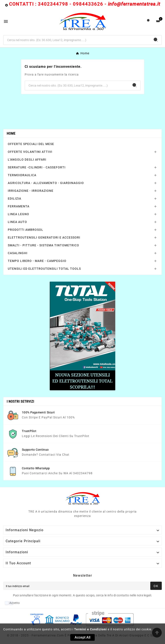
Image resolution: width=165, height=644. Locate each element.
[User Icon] (148, 21)
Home (11, 133)
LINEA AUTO (17, 222)
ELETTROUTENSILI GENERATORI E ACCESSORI (44, 237)
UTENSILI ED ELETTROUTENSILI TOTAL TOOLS (44, 269)
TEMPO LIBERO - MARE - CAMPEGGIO (37, 261)
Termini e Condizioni (91, 629)
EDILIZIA (14, 199)
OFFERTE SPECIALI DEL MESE (31, 144)
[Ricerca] (77, 40)
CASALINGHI (18, 253)
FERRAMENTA (19, 206)
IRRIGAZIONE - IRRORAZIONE (31, 191)
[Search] (156, 40)
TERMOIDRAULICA (22, 175)
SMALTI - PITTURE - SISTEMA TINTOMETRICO (43, 245)
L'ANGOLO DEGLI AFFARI (27, 160)
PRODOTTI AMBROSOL (26, 230)
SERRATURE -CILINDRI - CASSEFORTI (37, 167)
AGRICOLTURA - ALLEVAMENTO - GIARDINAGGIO (46, 183)
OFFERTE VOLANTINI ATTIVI (30, 152)
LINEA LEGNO (18, 214)
